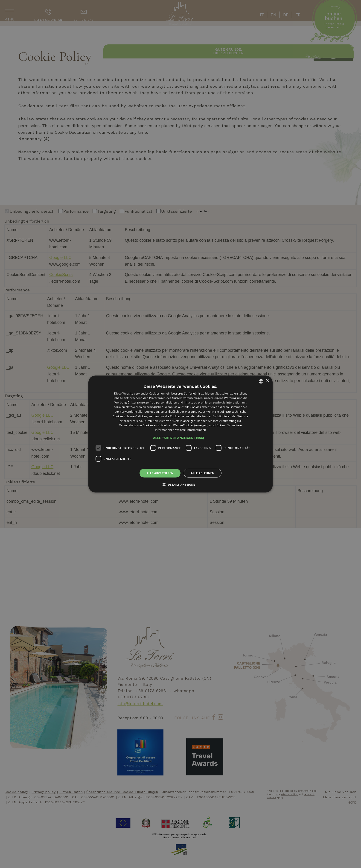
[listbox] (261, 381)
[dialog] (180, 434)
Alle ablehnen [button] (203, 473)
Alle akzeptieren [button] (160, 473)
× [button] (267, 381)
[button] (181, 438)
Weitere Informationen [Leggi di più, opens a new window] (191, 430)
